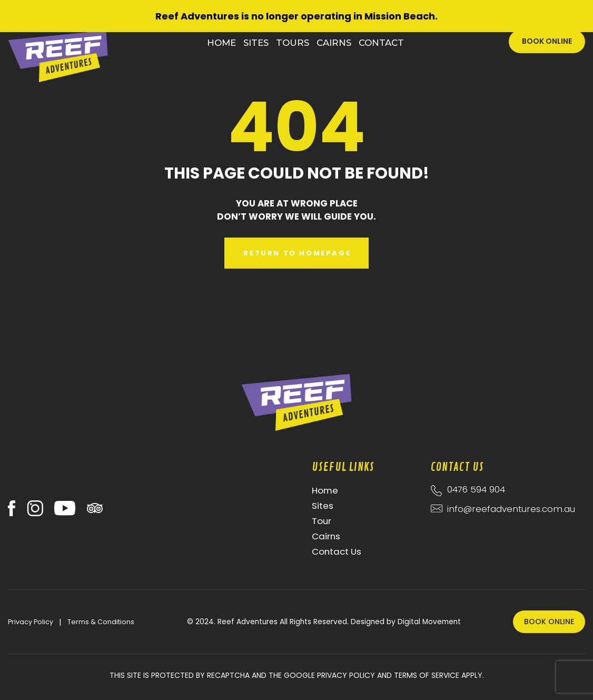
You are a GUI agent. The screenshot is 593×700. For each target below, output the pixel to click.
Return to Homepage (297, 253)
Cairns (334, 43)
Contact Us (337, 551)
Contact (381, 43)
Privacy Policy (31, 622)
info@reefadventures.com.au (508, 509)
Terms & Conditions (101, 622)
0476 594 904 (476, 489)
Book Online (547, 41)
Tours (293, 43)
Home (221, 43)
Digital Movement (429, 622)
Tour (322, 521)
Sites (256, 43)
